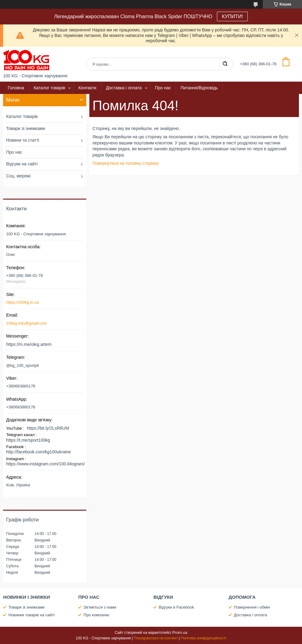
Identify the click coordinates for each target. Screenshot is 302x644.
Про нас (163, 88)
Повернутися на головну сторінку (126, 163)
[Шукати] (225, 64)
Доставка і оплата (124, 88)
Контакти (87, 88)
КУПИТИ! (232, 16)
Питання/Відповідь (199, 88)
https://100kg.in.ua (22, 302)
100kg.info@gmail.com (27, 323)
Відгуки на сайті (22, 164)
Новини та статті (23, 140)
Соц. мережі (18, 176)
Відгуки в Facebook (176, 607)
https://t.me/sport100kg (28, 440)
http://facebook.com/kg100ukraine (39, 452)
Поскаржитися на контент (156, 638)
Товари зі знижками (26, 128)
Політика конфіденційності (204, 638)
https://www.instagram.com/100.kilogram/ (45, 464)
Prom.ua (180, 632)
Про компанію (96, 615)
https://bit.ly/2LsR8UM (48, 428)
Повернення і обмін (252, 607)
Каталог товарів (49, 88)
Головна (16, 88)
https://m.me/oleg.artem (29, 344)
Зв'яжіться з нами (100, 607)
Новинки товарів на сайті (31, 615)
